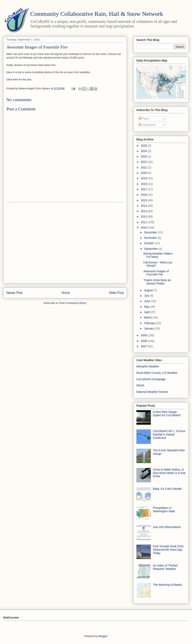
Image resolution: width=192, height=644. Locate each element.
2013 (144, 211)
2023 (144, 156)
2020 (144, 173)
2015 (144, 200)
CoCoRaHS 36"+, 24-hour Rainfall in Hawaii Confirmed (169, 434)
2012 (144, 217)
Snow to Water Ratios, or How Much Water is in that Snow (169, 473)
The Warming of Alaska (167, 585)
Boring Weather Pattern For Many (158, 255)
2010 (144, 228)
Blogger (103, 636)
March (148, 317)
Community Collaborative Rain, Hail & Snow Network (97, 14)
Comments (147, 125)
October (149, 243)
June (147, 301)
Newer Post (14, 293)
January (149, 329)
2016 (144, 195)
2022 (144, 162)
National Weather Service (152, 392)
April (147, 312)
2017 (144, 189)
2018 (144, 184)
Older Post (116, 293)
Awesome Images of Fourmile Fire (156, 273)
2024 (144, 151)
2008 (144, 341)
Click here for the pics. (19, 79)
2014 (144, 206)
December (151, 232)
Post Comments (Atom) (73, 303)
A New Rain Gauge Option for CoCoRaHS (167, 414)
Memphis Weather (148, 366)
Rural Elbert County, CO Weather (157, 373)
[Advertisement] (37, 243)
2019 (144, 178)
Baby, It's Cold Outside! (167, 489)
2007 (144, 346)
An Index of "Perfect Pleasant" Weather (165, 567)
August (149, 290)
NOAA (140, 385)
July (147, 296)
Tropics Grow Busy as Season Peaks (157, 282)
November (151, 238)
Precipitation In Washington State (164, 509)
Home (66, 293)
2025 (144, 146)
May (147, 307)
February (150, 323)
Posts (144, 119)
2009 (144, 335)
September (151, 249)
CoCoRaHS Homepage (151, 379)
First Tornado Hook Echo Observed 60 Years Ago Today (168, 550)
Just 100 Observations (167, 527)
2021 (144, 167)
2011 (144, 222)
